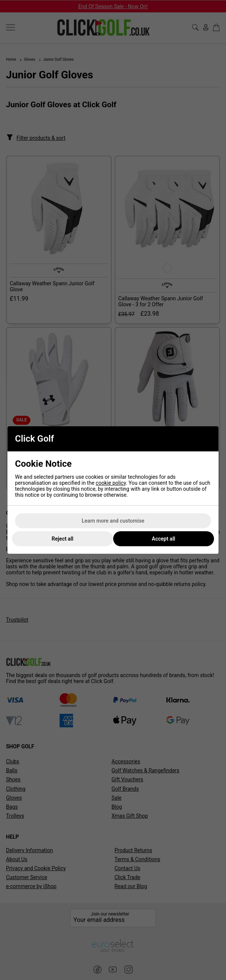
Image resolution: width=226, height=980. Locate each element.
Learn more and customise (113, 521)
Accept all (163, 539)
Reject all (63, 539)
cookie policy (111, 483)
